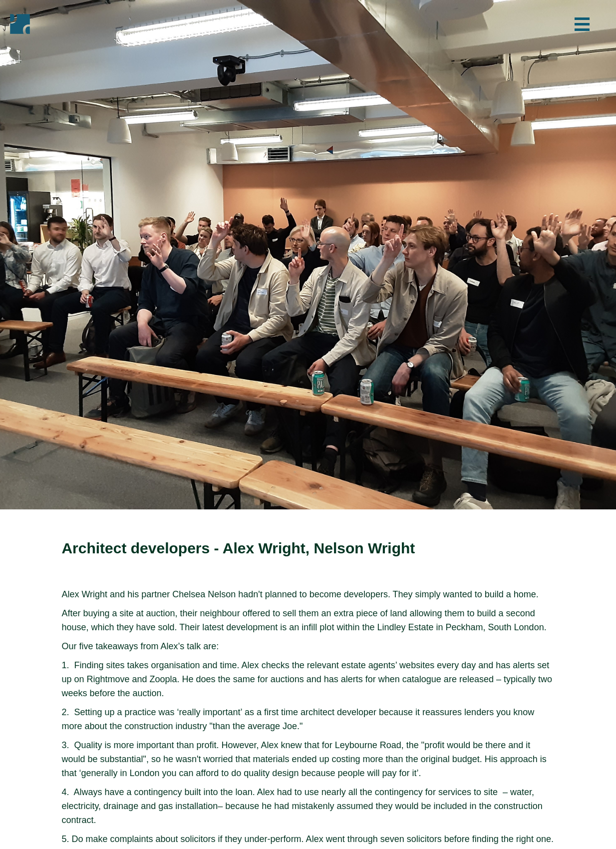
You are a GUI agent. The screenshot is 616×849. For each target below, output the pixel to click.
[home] (20, 24)
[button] (582, 24)
